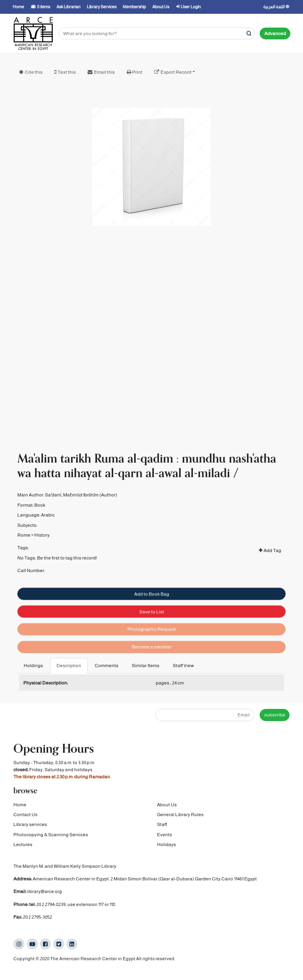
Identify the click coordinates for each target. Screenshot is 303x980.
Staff (162, 825)
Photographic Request (152, 640)
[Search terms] (157, 34)
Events (165, 835)
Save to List (152, 623)
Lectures (23, 845)
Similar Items (146, 666)
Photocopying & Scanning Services (51, 835)
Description (69, 666)
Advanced (275, 33)
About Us (167, 805)
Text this (67, 72)
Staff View (183, 666)
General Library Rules (180, 815)
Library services (30, 825)
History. (42, 542)
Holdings (33, 666)
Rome (24, 542)
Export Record (176, 72)
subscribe (275, 715)
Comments (107, 666)
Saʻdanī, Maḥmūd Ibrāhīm (72, 502)
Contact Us (25, 815)
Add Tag (270, 557)
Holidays (166, 845)
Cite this (34, 72)
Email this (104, 72)
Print (137, 72)
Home (20, 805)
